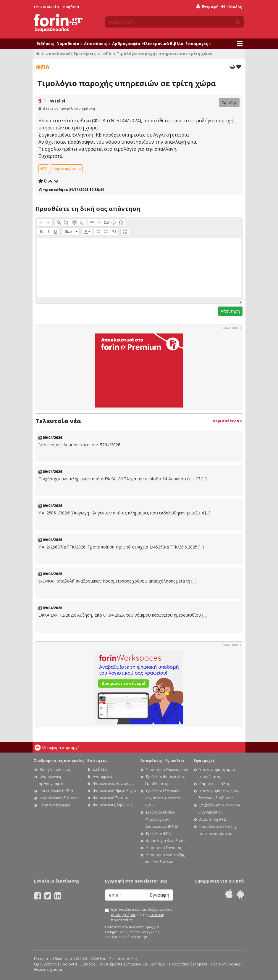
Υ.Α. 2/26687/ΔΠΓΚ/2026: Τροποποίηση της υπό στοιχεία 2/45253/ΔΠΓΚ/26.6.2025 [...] (121, 547)
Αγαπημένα (102, 776)
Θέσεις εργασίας (48, 969)
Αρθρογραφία (126, 44)
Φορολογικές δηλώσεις (59, 798)
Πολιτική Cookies (225, 964)
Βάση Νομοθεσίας (55, 770)
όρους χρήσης (123, 915)
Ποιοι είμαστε (111, 964)
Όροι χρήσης (45, 964)
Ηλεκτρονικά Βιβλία (163, 44)
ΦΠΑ (107, 54)
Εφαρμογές (198, 44)
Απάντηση (230, 311)
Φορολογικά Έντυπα (111, 798)
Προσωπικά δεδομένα (188, 964)
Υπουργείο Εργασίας (164, 848)
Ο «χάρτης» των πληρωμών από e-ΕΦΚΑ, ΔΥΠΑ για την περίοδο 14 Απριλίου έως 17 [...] (123, 479)
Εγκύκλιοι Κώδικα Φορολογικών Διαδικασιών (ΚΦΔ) (162, 819)
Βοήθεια (71, 7)
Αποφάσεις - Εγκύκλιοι (162, 761)
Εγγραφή (207, 7)
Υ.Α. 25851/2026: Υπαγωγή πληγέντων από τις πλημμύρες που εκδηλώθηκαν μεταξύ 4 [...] (124, 513)
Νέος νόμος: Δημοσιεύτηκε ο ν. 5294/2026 (79, 445)
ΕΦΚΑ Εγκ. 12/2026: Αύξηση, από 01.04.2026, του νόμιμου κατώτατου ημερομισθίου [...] (123, 615)
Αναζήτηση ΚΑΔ (213, 819)
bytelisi (57, 101)
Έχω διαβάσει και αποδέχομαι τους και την (142, 915)
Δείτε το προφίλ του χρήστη (69, 108)
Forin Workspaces (55, 805)
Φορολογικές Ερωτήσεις (71, 54)
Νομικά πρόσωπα (67, 168)
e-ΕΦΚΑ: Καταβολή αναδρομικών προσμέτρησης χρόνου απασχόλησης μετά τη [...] (118, 581)
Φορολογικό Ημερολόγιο (114, 791)
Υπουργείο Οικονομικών (167, 770)
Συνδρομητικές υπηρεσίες (59, 761)
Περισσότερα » (228, 421)
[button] (41, 222)
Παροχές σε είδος (215, 784)
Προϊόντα (69, 964)
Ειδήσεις (46, 44)
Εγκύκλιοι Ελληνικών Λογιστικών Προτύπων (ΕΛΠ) (164, 798)
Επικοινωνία (47, 7)
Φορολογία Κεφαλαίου (166, 841)
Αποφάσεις (97, 44)
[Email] (126, 895)
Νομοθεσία (69, 44)
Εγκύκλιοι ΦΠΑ (159, 834)
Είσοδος (231, 7)
